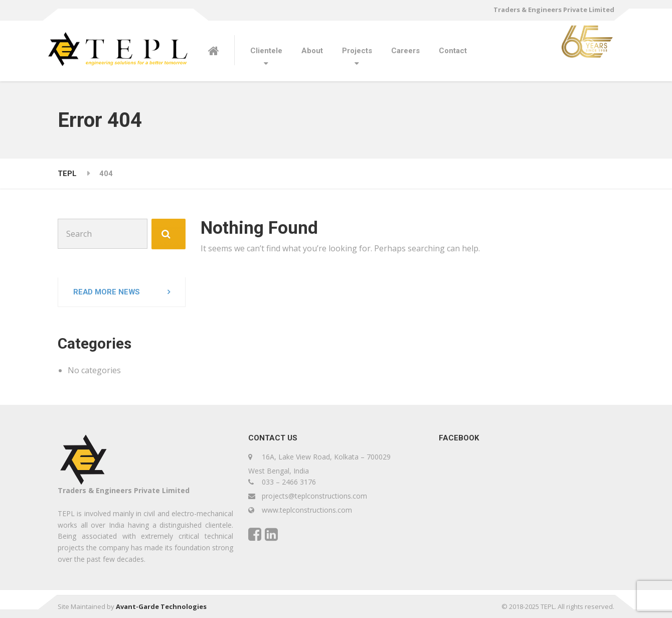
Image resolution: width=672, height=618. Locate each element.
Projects (357, 51)
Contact (453, 51)
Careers (405, 51)
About (312, 51)
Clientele (266, 51)
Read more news (107, 292)
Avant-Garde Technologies (161, 606)
